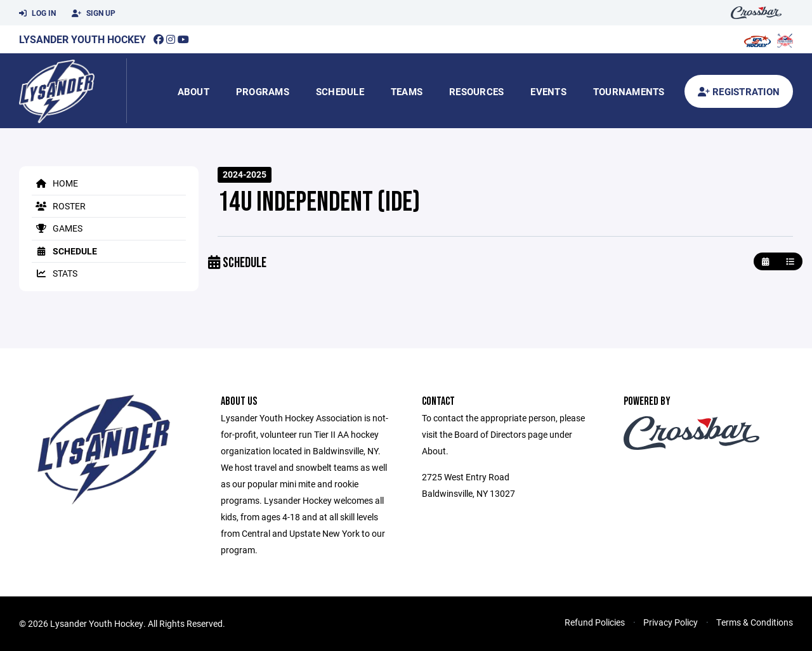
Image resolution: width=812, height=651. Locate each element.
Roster (59, 206)
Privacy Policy (671, 622)
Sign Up (94, 13)
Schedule (340, 91)
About (193, 91)
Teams (407, 91)
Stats (55, 273)
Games (57, 228)
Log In (37, 13)
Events (548, 91)
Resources (476, 91)
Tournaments (629, 91)
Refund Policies (595, 622)
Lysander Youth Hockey (82, 39)
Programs (263, 91)
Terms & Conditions (755, 622)
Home (55, 183)
